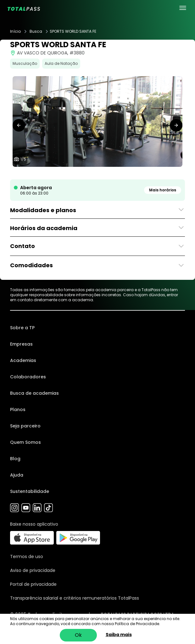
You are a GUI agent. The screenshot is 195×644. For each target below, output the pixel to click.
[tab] (87, 173)
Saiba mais (119, 635)
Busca (36, 31)
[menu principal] (183, 8)
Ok (78, 635)
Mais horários (163, 190)
